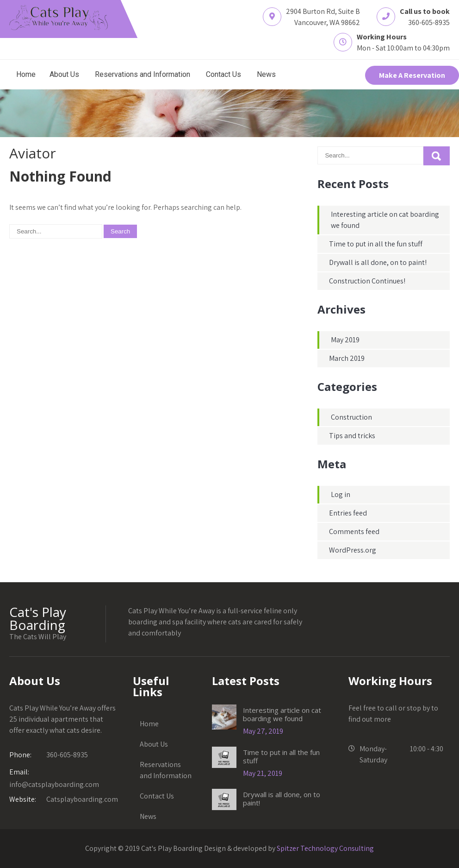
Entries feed (348, 513)
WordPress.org (353, 550)
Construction (351, 417)
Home (26, 74)
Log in (341, 494)
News (266, 74)
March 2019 (347, 358)
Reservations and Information (143, 74)
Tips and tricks (352, 436)
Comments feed (354, 531)
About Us (64, 74)
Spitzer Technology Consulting (325, 848)
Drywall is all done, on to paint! (378, 262)
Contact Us (223, 74)
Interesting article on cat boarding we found (282, 714)
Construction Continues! (367, 281)
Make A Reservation (412, 75)
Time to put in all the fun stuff (376, 244)
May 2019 (345, 340)
